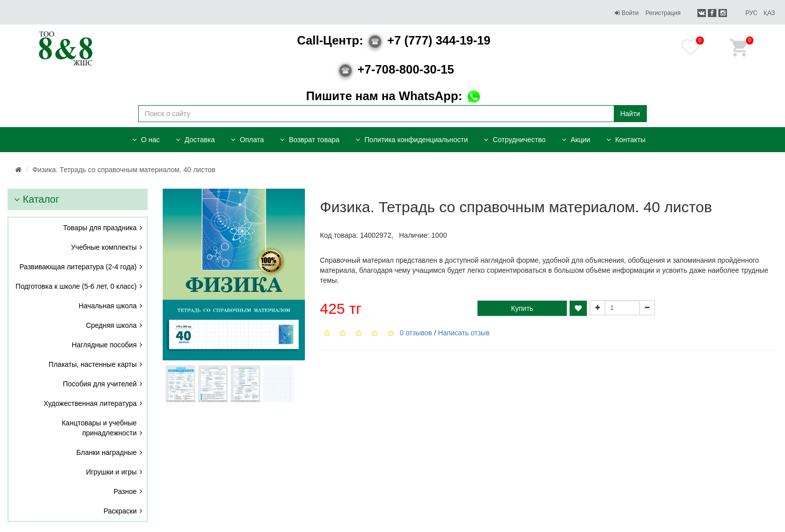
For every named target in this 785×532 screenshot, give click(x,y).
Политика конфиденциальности (412, 140)
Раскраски (120, 511)
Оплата (247, 140)
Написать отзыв (464, 333)
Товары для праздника (100, 228)
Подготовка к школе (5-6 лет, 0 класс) (76, 286)
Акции (576, 140)
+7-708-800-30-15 (394, 69)
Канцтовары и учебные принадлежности (99, 428)
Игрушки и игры (111, 472)
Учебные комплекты (104, 247)
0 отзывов (416, 333)
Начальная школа (108, 306)
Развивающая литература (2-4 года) (78, 267)
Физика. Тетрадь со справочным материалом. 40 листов (124, 170)
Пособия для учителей (100, 384)
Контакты (626, 140)
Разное (125, 491)
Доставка (195, 140)
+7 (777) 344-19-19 (394, 40)
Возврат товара (310, 140)
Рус (751, 13)
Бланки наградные (107, 452)
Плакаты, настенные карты (93, 364)
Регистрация (663, 13)
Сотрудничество (514, 140)
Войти (627, 13)
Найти (630, 114)
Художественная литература (90, 403)
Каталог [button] (37, 199)
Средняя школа (111, 325)
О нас (146, 140)
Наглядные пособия (104, 345)
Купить (522, 308)
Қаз (769, 13)
